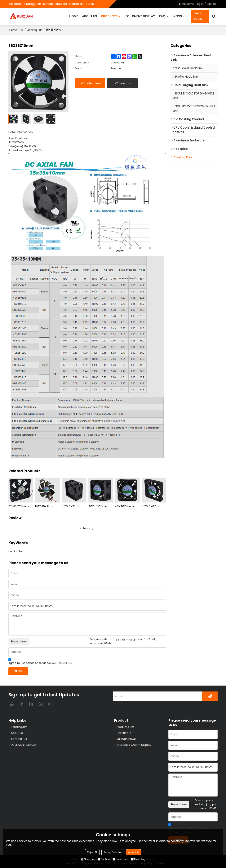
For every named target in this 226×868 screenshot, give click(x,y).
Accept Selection (113, 852)
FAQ (162, 16)
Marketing (138, 859)
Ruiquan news (126, 739)
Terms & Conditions (60, 663)
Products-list (125, 727)
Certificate (124, 733)
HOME (74, 16)
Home (13, 30)
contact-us (19, 739)
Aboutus (17, 733)
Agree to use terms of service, (40, 662)
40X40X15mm (124, 506)
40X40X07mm (152, 506)
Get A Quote (198, 16)
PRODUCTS (109, 16)
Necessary (88, 859)
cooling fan (16, 551)
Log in (200, 4)
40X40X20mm (71, 506)
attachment (19, 641)
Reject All (92, 852)
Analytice (104, 859)
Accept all (134, 852)
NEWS (178, 16)
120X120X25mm (19, 506)
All (22, 30)
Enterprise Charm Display (134, 745)
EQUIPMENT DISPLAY (140, 16)
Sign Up (212, 4)
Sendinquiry (19, 727)
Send (18, 671)
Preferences (121, 859)
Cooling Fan (35, 30)
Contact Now (92, 83)
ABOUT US (90, 16)
